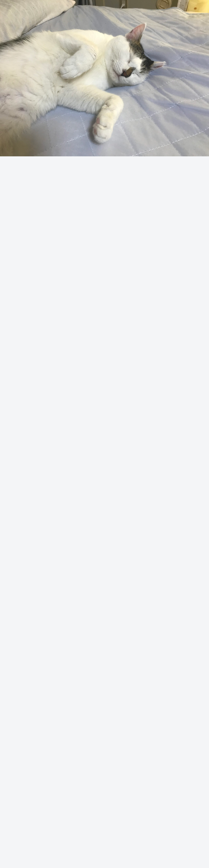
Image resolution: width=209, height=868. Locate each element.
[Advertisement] (105, 39)
